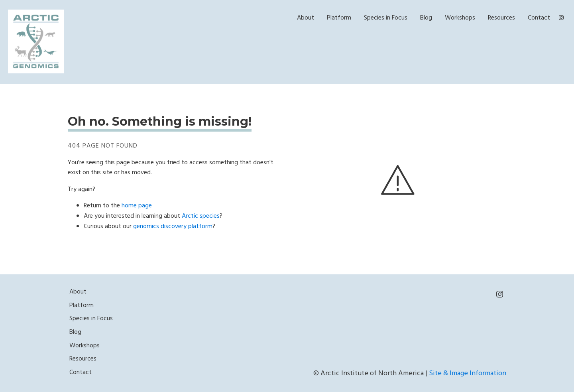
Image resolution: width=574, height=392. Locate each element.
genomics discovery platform (173, 227)
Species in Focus (386, 18)
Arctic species (201, 216)
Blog (426, 18)
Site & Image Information (468, 373)
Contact (539, 18)
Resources (501, 18)
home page (137, 206)
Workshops (460, 18)
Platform (339, 18)
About (306, 18)
